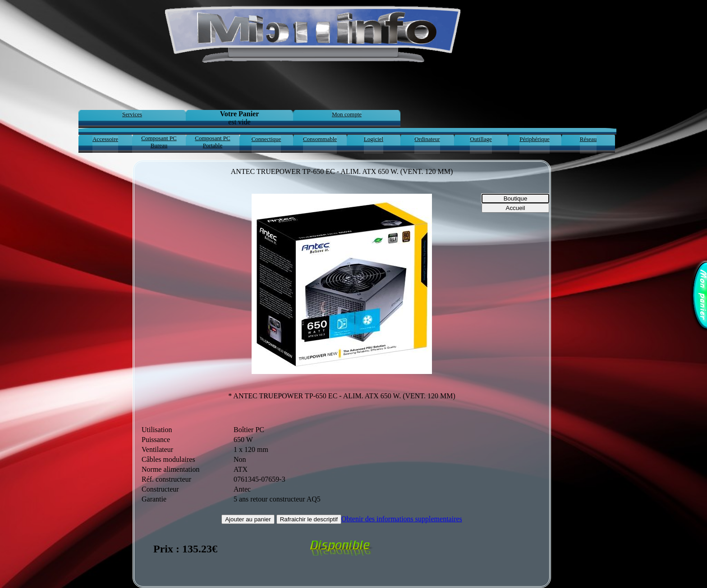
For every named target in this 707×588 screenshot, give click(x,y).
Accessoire (105, 139)
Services (132, 114)
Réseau (588, 139)
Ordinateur (427, 139)
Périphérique (534, 139)
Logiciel (374, 139)
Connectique (266, 139)
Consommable (320, 139)
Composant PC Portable (212, 142)
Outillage (481, 139)
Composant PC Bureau (159, 142)
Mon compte (347, 114)
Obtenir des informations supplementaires (402, 519)
